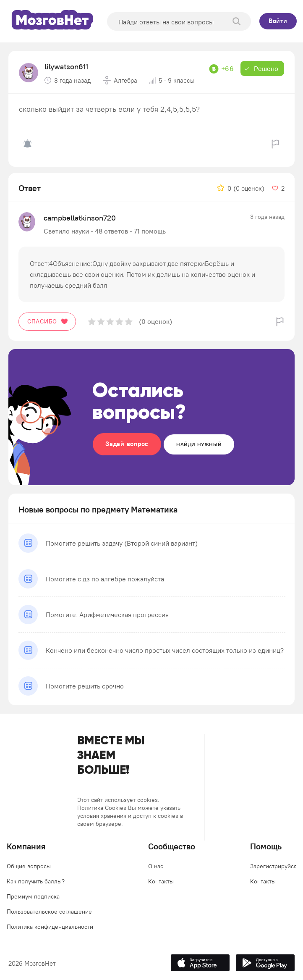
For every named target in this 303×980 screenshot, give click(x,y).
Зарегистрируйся (273, 866)
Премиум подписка (33, 896)
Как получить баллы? (36, 881)
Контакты (161, 881)
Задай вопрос (127, 444)
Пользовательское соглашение (49, 912)
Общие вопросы (29, 866)
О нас (156, 866)
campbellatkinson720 (80, 218)
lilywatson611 (66, 67)
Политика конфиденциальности (50, 927)
